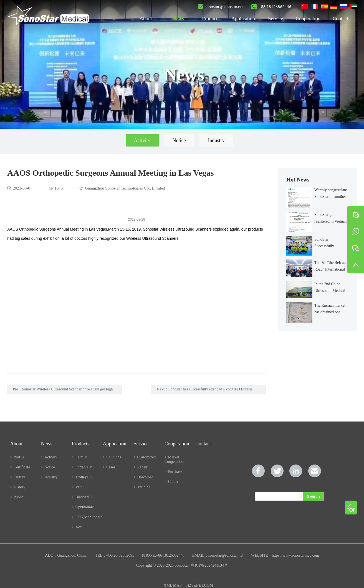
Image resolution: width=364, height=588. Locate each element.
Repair (141, 467)
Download (144, 477)
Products (211, 19)
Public (17, 497)
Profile (17, 457)
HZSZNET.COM (200, 585)
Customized (145, 457)
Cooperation (308, 19)
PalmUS (80, 457)
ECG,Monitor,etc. (87, 517)
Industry (216, 140)
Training (142, 487)
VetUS (79, 487)
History (18, 487)
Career (171, 482)
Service (275, 19)
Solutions (112, 457)
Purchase (173, 472)
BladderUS (82, 497)
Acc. (77, 527)
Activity (142, 140)
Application (243, 19)
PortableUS (83, 467)
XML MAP (173, 585)
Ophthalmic (83, 507)
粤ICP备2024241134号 (209, 565)
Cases (109, 467)
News (178, 19)
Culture (18, 477)
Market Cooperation (174, 459)
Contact (340, 19)
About (146, 19)
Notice (179, 140)
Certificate (20, 467)
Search (313, 496)
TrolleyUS (82, 477)
